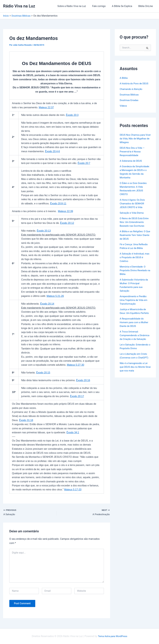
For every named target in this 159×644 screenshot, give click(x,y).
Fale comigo (102, 6)
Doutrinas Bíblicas (130, 95)
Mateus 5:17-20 (73, 490)
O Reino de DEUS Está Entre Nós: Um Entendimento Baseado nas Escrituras (135, 222)
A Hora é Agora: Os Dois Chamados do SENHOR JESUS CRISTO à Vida (133, 204)
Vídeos (124, 106)
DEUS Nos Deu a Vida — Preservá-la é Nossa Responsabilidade (133, 152)
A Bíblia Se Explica (124, 6)
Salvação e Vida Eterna (132, 213)
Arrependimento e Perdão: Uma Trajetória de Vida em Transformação (134, 300)
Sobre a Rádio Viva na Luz (76, 6)
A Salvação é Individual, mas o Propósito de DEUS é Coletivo (135, 257)
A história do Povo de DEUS (135, 83)
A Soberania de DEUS (131, 161)
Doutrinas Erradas (130, 100)
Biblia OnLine (146, 6)
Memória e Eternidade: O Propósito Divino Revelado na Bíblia (134, 270)
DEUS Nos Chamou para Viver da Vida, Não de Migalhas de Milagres (133, 139)
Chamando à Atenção (132, 89)
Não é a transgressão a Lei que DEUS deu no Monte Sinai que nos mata (134, 371)
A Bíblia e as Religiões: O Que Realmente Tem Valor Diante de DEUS (134, 235)
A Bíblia (124, 78)
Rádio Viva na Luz (19, 6)
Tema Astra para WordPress (113, 636)
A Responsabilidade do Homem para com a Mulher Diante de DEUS (135, 322)
